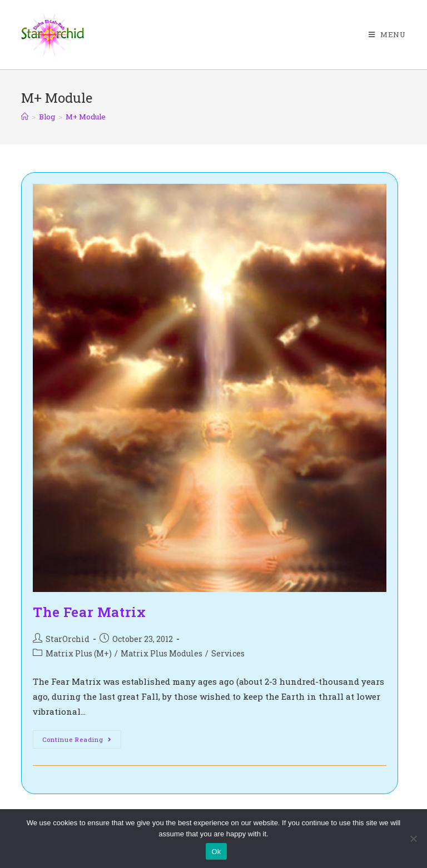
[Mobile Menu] (387, 35)
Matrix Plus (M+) (79, 653)
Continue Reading (82, 741)
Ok (216, 852)
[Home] (25, 117)
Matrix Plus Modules (162, 653)
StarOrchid (68, 639)
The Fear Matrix (89, 612)
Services (228, 653)
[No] (413, 839)
